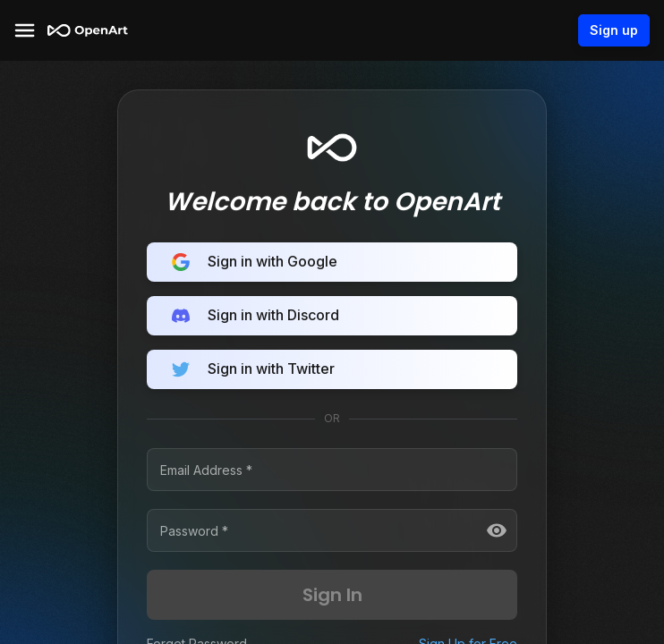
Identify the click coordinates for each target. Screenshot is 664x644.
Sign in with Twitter (332, 369)
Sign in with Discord (332, 316)
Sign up (614, 30)
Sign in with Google (332, 262)
